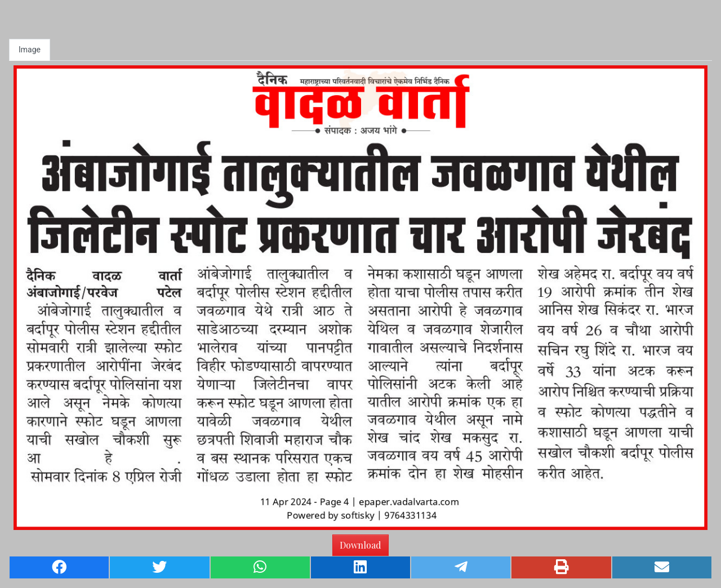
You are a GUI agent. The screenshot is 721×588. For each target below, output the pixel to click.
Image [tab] (30, 50)
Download (360, 545)
